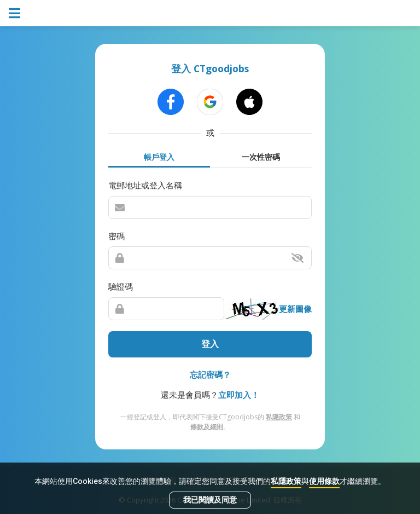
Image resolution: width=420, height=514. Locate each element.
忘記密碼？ (210, 374)
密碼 (116, 236)
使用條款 (324, 481)
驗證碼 (121, 286)
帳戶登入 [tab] (159, 157)
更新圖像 (295, 309)
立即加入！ (239, 395)
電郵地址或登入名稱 (145, 185)
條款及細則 (207, 427)
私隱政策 (286, 481)
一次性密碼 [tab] (261, 157)
